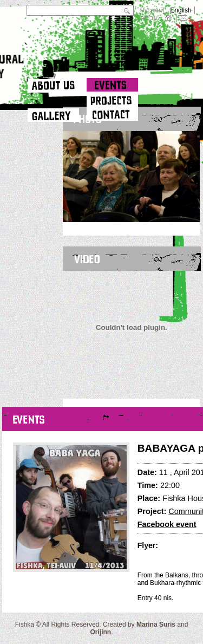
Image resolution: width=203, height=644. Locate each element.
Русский (152, 10)
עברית (149, 18)
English (181, 10)
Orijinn (100, 632)
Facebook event (167, 524)
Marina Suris (156, 625)
